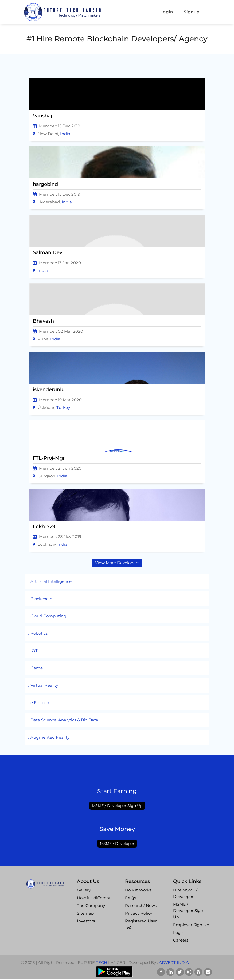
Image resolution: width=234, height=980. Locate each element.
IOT (33, 651)
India (65, 134)
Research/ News (141, 905)
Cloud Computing (47, 616)
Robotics (38, 633)
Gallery (84, 890)
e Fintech (38, 703)
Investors (86, 921)
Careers (181, 940)
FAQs (130, 898)
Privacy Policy (139, 913)
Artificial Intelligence (50, 581)
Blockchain (40, 599)
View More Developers (117, 563)
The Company (91, 905)
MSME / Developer (117, 844)
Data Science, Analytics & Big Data (63, 720)
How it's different (94, 898)
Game (35, 668)
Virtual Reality (43, 685)
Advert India (174, 963)
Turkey (63, 407)
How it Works (138, 890)
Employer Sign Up (191, 925)
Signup (196, 12)
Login (167, 12)
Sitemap (85, 913)
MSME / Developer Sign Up (117, 806)
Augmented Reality (48, 737)
